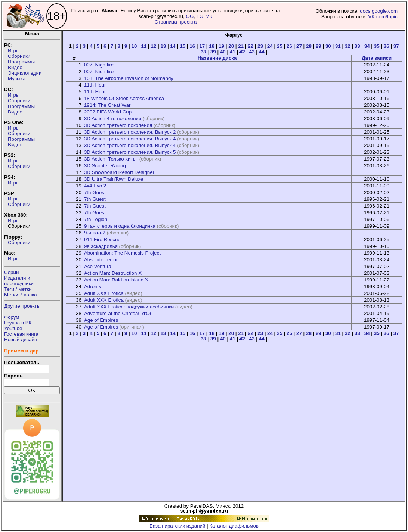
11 (144, 46)
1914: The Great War (107, 105)
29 (319, 46)
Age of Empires (101, 320)
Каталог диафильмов (234, 526)
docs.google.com (379, 11)
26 (289, 46)
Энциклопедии (25, 73)
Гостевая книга (21, 334)
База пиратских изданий (177, 526)
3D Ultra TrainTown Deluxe (114, 179)
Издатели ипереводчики (19, 281)
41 (233, 52)
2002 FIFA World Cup (108, 112)
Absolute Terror (101, 260)
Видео (15, 67)
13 (163, 46)
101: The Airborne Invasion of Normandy (129, 78)
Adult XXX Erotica (104, 293)
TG (200, 16)
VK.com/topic (383, 17)
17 (202, 46)
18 (212, 46)
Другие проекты (22, 306)
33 (357, 46)
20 (231, 46)
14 (173, 46)
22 (251, 46)
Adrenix (92, 287)
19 (221, 46)
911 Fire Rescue (102, 239)
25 (280, 46)
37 (396, 46)
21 (241, 46)
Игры (14, 51)
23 (260, 46)
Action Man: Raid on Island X (116, 280)
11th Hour (95, 85)
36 (387, 46)
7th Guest (95, 192)
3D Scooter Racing (105, 166)
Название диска (217, 58)
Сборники (19, 56)
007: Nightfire (99, 65)
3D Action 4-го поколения (113, 119)
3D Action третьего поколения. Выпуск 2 (130, 132)
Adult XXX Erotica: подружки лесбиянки (129, 307)
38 (203, 52)
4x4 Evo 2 (95, 186)
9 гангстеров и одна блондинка (120, 226)
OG (190, 16)
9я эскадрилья (101, 246)
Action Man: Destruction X (113, 273)
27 (299, 46)
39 (213, 52)
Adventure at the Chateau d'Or (118, 313)
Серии (11, 272)
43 (252, 52)
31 (338, 46)
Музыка (17, 79)
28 (309, 46)
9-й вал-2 (95, 233)
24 (270, 46)
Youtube (13, 328)
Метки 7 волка (21, 295)
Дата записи (377, 58)
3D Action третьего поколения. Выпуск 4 (130, 139)
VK (209, 16)
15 (183, 46)
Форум (12, 317)
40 (223, 52)
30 (328, 46)
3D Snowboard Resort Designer (119, 172)
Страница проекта (175, 22)
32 (348, 46)
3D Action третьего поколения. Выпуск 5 (130, 152)
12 (153, 46)
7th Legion (96, 219)
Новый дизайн (21, 340)
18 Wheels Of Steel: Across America (124, 98)
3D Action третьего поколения (118, 125)
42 (242, 52)
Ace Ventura (98, 266)
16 (192, 46)
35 (377, 46)
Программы (21, 62)
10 (134, 46)
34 (367, 46)
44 (262, 52)
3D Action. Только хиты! (111, 159)
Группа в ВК (18, 323)
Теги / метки (18, 289)
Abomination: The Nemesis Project (122, 253)
